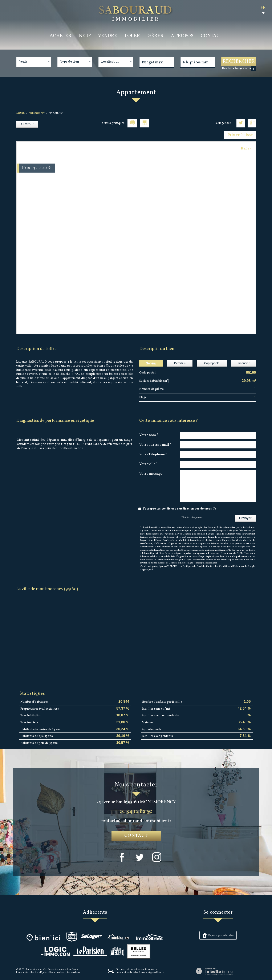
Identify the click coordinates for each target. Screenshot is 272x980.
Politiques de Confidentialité (197, 566)
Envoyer (245, 518)
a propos (182, 36)
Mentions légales (39, 972)
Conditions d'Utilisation (231, 566)
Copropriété (212, 363)
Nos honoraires (57, 972)
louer (132, 36)
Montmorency (37, 113)
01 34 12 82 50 (136, 812)
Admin (76, 972)
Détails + (180, 363)
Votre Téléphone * (153, 454)
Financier (244, 363)
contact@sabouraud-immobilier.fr (136, 821)
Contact (212, 36)
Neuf (85, 36)
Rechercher (239, 62)
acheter (61, 36)
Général (151, 363)
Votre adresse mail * (155, 445)
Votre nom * (149, 435)
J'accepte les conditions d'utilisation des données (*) (179, 508)
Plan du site (22, 972)
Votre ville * (148, 464)
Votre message (151, 474)
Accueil (20, 113)
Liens (69, 972)
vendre (108, 36)
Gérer (156, 36)
